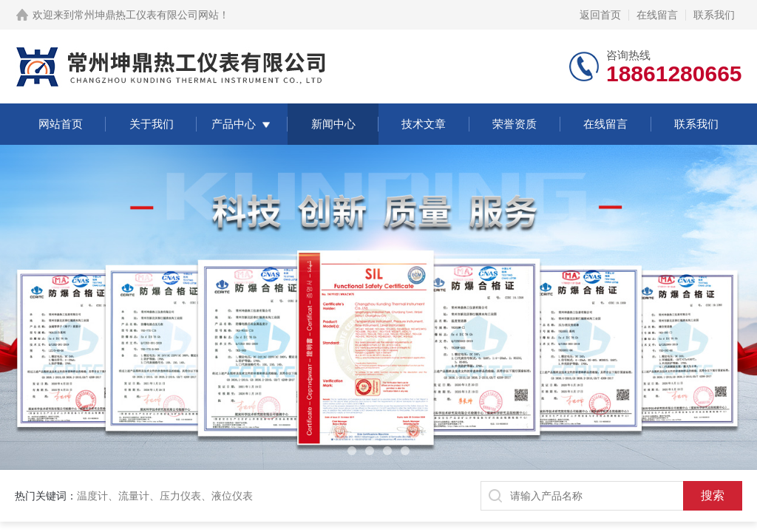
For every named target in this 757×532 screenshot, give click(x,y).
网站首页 (61, 124)
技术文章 (424, 124)
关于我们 (152, 124)
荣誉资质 (515, 124)
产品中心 (234, 124)
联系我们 (714, 15)
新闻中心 (333, 124)
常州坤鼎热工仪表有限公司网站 (146, 15)
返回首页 (600, 15)
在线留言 (657, 15)
